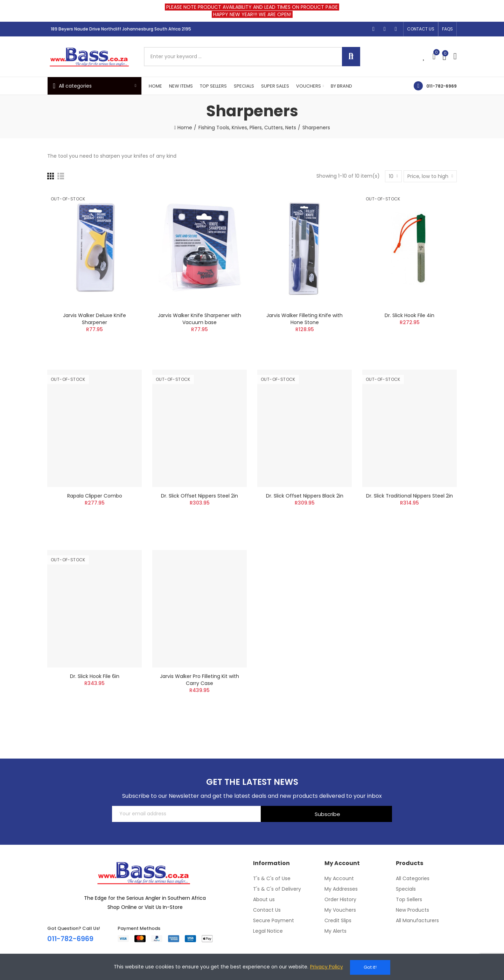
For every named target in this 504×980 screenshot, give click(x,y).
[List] (61, 176)
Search (351, 57)
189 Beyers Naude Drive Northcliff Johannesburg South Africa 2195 (121, 29)
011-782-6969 (442, 86)
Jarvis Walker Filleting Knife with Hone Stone (304, 319)
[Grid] (51, 176)
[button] (421, 29)
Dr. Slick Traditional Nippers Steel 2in (409, 496)
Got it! (370, 967)
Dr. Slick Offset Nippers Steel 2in (199, 496)
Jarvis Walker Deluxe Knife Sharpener (94, 319)
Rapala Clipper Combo (95, 496)
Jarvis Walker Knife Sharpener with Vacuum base (199, 319)
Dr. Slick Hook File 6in (95, 676)
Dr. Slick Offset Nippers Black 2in (305, 496)
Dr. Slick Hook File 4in (409, 315)
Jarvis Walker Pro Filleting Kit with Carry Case (199, 680)
